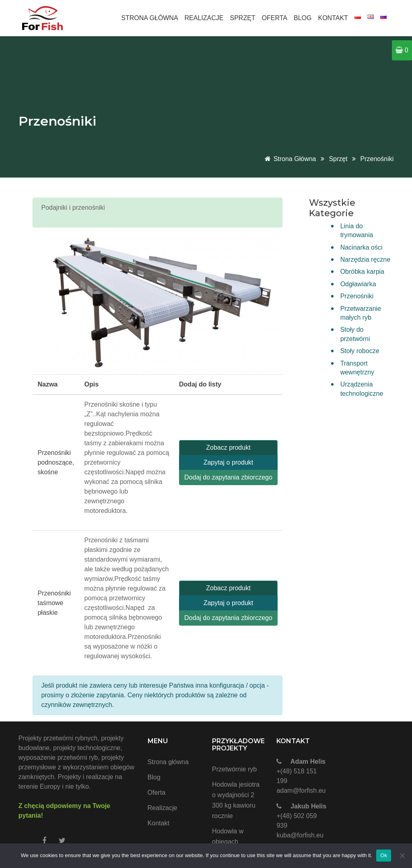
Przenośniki (377, 159)
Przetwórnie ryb (234, 769)
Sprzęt (242, 18)
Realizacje (204, 18)
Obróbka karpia (362, 272)
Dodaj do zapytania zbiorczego (228, 477)
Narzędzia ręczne (366, 259)
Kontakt (333, 18)
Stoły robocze (360, 351)
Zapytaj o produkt (229, 462)
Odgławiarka (358, 284)
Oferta (275, 18)
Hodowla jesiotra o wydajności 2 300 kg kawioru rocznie (236, 800)
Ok (384, 855)
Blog (303, 18)
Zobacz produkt (228, 447)
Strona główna (149, 18)
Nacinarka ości (362, 247)
